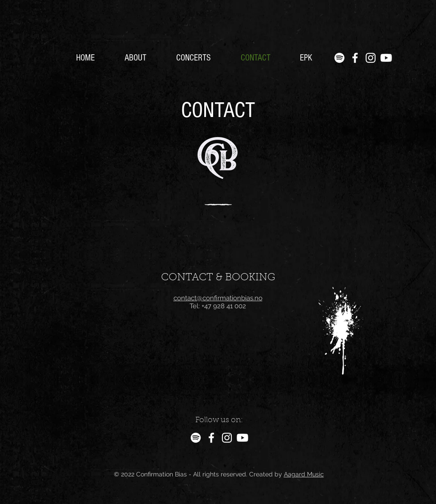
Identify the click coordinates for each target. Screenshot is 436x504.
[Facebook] (355, 58)
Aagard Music (304, 474)
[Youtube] (386, 58)
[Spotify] (339, 58)
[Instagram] (371, 58)
